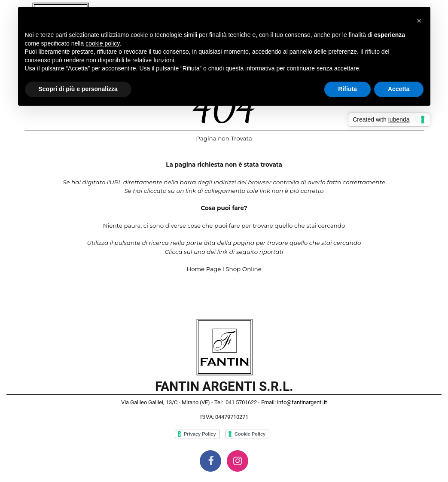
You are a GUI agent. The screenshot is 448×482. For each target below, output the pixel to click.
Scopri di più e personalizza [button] (78, 89)
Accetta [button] (399, 89)
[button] (419, 21)
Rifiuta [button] (347, 89)
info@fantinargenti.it (302, 402)
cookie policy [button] (102, 43)
